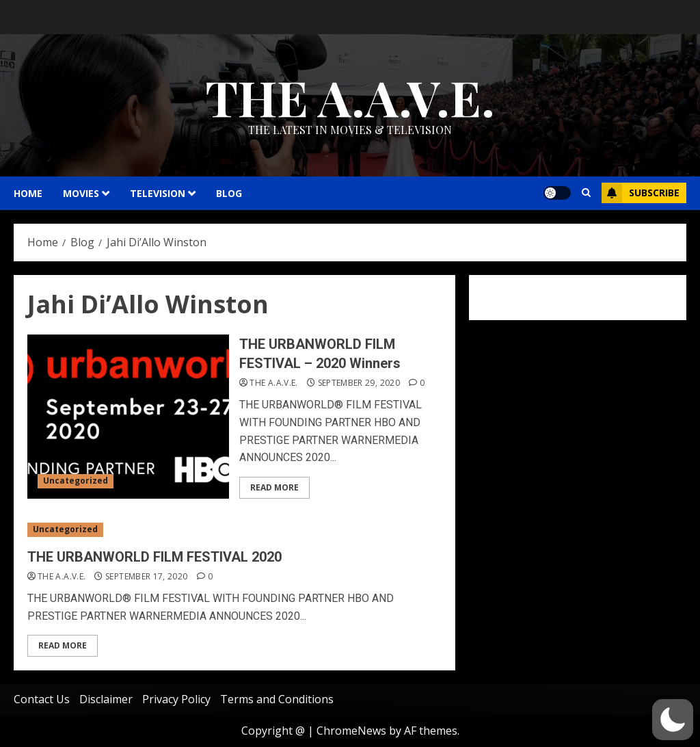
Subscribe (641, 193)
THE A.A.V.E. (350, 96)
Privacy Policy (176, 699)
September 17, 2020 (146, 577)
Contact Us (42, 699)
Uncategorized (76, 481)
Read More (274, 487)
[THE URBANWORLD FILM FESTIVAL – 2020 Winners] (128, 417)
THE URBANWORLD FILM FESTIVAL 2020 (154, 557)
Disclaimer (106, 699)
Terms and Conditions (277, 699)
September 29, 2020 (359, 383)
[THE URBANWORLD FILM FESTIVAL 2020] (234, 530)
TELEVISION (158, 193)
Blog (229, 193)
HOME (28, 193)
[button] (673, 720)
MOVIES (81, 193)
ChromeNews (351, 731)
